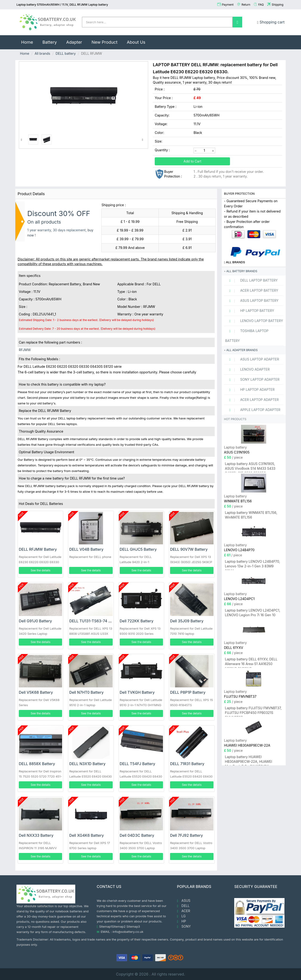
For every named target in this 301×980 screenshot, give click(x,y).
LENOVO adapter (248, 369)
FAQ (261, 5)
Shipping (277, 5)
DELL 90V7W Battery (189, 549)
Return (246, 5)
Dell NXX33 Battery (36, 835)
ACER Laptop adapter (252, 400)
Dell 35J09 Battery (187, 621)
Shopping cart (271, 22)
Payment (228, 5)
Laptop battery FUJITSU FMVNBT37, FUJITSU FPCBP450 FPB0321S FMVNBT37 (253, 711)
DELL (183, 906)
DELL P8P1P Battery (188, 692)
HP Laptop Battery (250, 311)
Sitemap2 (119, 926)
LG (181, 916)
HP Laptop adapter (250, 390)
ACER (184, 911)
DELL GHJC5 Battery (138, 549)
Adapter (74, 42)
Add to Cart (192, 161)
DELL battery (65, 53)
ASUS (184, 901)
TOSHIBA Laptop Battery (247, 336)
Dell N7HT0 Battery (86, 692)
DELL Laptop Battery (251, 280)
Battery (50, 42)
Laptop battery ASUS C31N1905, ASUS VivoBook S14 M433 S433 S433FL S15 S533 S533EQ (250, 467)
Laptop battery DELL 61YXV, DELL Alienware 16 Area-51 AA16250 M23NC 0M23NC (251, 662)
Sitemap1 (105, 926)
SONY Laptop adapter (252, 380)
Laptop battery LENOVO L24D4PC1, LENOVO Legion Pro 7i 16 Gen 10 (253, 613)
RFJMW (25, 350)
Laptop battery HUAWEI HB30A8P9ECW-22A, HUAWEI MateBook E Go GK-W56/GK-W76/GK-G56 (249, 760)
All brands (42, 53)
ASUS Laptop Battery (252, 301)
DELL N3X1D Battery (87, 764)
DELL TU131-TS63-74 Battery (95, 621)
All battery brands (241, 271)
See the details (40, 570)
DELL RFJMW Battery (38, 549)
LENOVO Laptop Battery (254, 321)
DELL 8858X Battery (37, 764)
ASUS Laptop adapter (252, 359)
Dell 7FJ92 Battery (186, 835)
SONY (184, 926)
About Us (136, 42)
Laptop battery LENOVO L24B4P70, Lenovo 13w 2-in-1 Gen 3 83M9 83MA (253, 565)
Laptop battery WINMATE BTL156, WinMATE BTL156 (251, 515)
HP (182, 921)
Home (29, 40)
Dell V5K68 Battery (36, 692)
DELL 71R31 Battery (187, 764)
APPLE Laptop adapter (253, 410)
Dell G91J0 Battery (35, 621)
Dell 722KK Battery (137, 621)
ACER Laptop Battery (252, 291)
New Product (104, 42)
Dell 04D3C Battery (137, 835)
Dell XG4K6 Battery (86, 835)
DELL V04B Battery (86, 549)
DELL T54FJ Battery (137, 764)
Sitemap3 (133, 926)
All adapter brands (241, 350)
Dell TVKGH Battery (137, 692)
